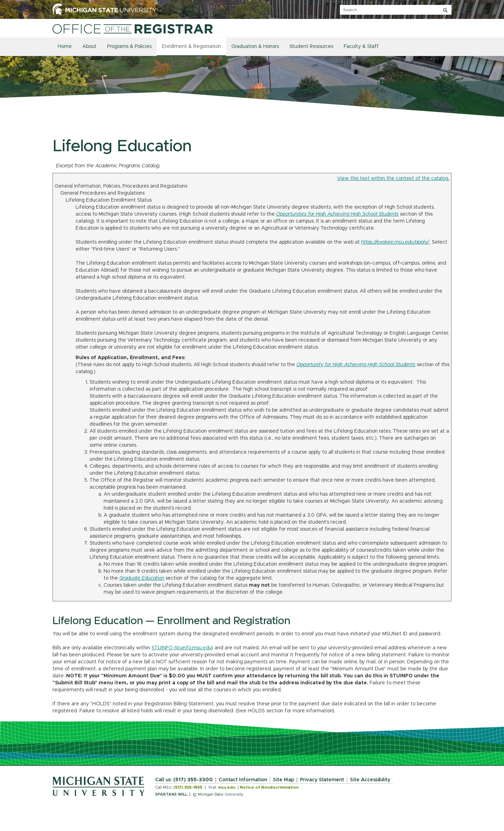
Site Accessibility (370, 780)
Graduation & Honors (255, 47)
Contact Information (243, 780)
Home (65, 47)
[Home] (133, 29)
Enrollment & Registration (191, 47)
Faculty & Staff (361, 47)
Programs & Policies (129, 47)
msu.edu (227, 787)
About (89, 47)
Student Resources (311, 47)
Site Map (283, 780)
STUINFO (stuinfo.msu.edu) (182, 648)
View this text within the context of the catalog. (393, 179)
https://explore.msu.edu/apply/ (395, 242)
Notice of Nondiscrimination (269, 787)
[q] (396, 10)
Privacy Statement (322, 780)
